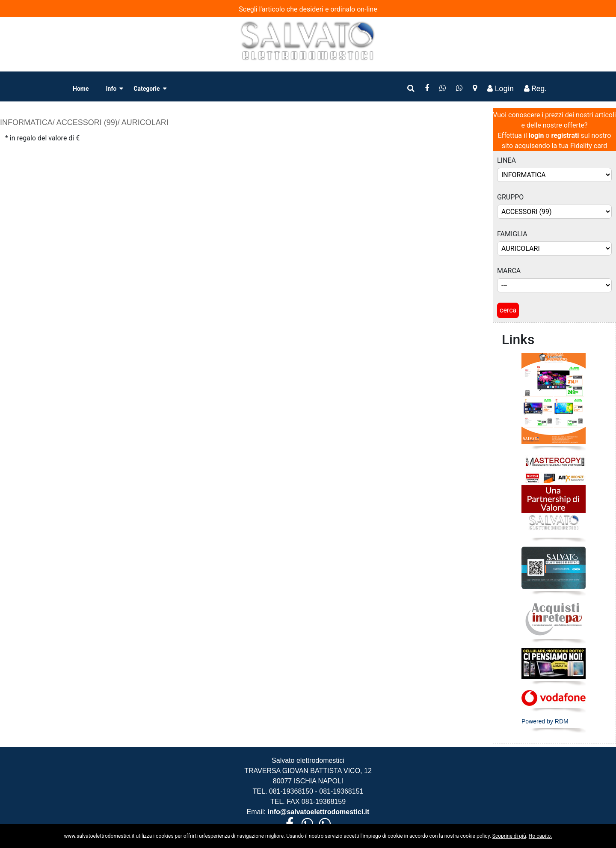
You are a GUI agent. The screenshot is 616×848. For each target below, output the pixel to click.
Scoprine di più (509, 836)
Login (500, 88)
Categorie (147, 89)
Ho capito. (540, 836)
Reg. (535, 88)
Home (81, 89)
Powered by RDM (545, 721)
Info (111, 89)
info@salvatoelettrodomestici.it (317, 812)
